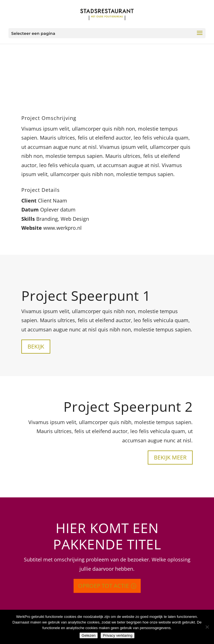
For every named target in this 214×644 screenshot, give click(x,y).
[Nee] (207, 627)
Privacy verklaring (118, 635)
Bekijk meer (170, 457)
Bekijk (36, 346)
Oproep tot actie (103, 586)
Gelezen (89, 635)
